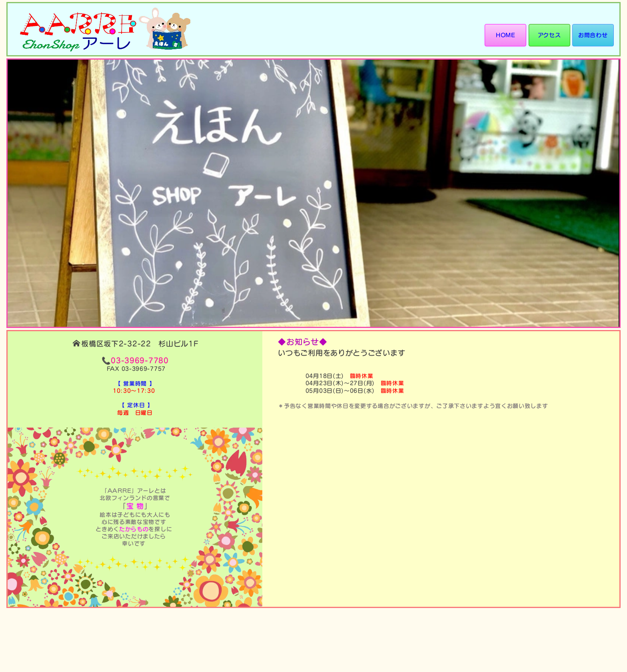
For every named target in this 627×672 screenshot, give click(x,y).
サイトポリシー (594, 630)
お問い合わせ (596, 619)
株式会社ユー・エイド (580, 646)
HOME (505, 35)
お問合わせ (593, 35)
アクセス (549, 35)
